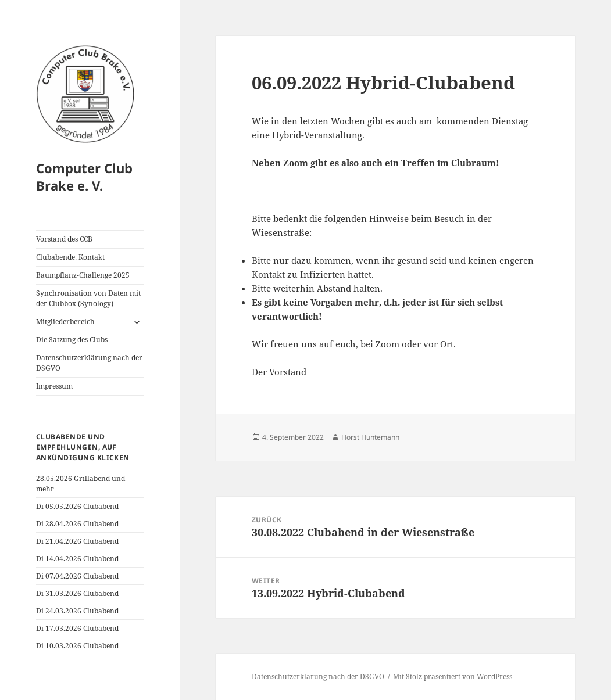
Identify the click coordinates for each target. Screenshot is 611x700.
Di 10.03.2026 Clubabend (77, 646)
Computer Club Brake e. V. (84, 177)
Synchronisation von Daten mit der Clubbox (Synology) (88, 298)
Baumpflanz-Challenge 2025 (83, 275)
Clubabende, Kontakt (70, 257)
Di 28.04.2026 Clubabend (77, 524)
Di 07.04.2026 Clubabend (77, 576)
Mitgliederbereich (65, 322)
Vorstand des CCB (64, 239)
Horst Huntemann (370, 437)
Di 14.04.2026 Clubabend (77, 559)
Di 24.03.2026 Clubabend (77, 611)
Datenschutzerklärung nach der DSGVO (89, 363)
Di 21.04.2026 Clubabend (77, 541)
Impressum (54, 386)
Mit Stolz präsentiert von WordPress (453, 676)
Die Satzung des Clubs (72, 340)
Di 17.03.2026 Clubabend (77, 628)
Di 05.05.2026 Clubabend (77, 506)
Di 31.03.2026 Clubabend (77, 593)
